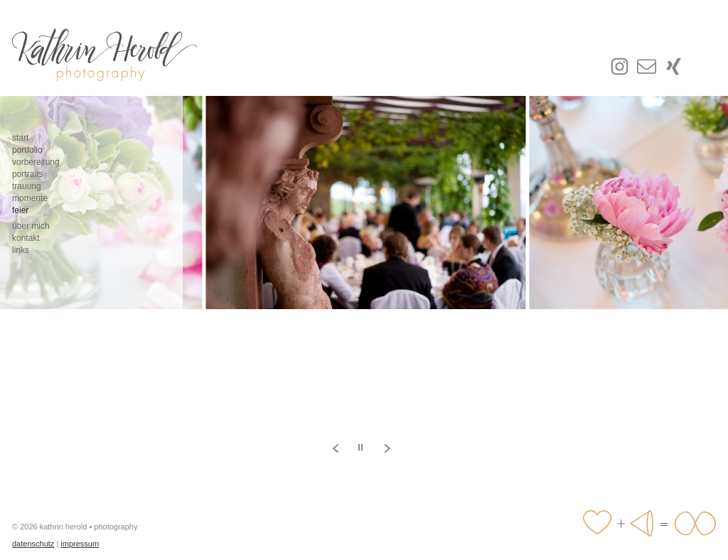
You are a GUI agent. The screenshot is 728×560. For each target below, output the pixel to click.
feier (20, 210)
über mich (31, 226)
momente (30, 198)
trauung (27, 186)
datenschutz (33, 544)
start (20, 138)
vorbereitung (36, 162)
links (21, 250)
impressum (80, 544)
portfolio (27, 150)
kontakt (26, 238)
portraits (27, 174)
